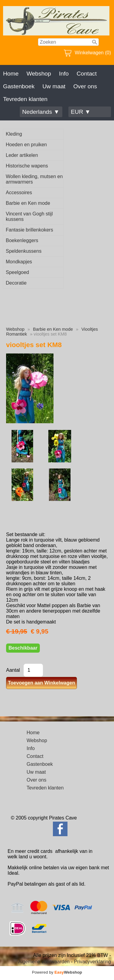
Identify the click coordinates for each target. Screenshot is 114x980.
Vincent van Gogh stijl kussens (29, 216)
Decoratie (16, 283)
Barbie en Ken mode (28, 203)
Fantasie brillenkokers (29, 230)
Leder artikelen (22, 155)
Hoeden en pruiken (26, 145)
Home (11, 74)
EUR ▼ (81, 112)
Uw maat (54, 86)
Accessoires (19, 193)
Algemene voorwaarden (44, 962)
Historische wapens (27, 166)
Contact (87, 74)
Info (64, 74)
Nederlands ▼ (41, 112)
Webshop (39, 74)
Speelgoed (17, 272)
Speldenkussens (24, 251)
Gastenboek (19, 86)
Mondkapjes (19, 262)
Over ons (85, 86)
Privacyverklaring (92, 962)
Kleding (14, 134)
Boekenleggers (22, 240)
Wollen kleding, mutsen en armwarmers (34, 179)
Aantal (13, 670)
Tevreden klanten (25, 99)
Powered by (57, 972)
